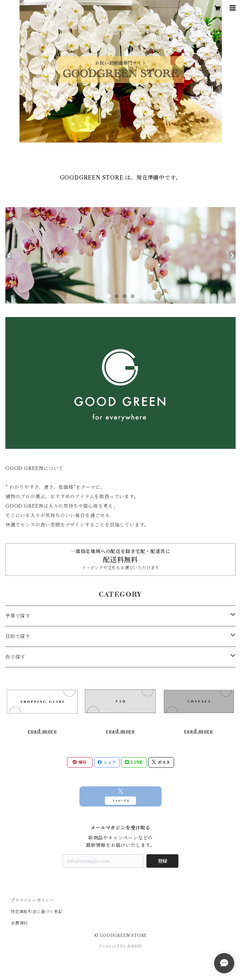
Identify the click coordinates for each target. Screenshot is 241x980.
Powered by (121, 946)
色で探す (15, 657)
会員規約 (19, 923)
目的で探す (18, 636)
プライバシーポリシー (32, 900)
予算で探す (18, 616)
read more (42, 731)
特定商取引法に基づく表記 (37, 912)
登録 (163, 861)
